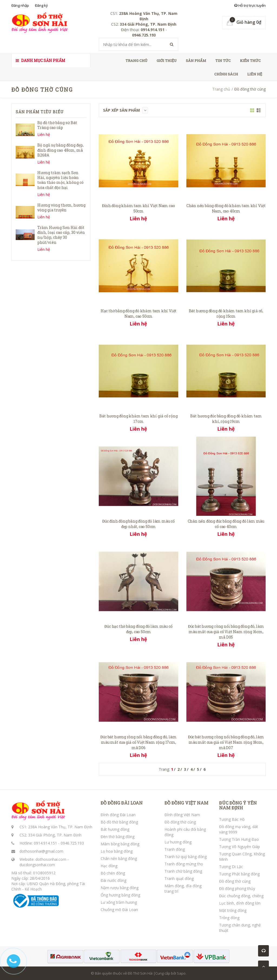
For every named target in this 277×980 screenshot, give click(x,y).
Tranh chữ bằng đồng (183, 871)
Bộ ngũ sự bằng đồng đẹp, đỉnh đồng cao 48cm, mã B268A (60, 150)
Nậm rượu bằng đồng (120, 888)
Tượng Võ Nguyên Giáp (240, 847)
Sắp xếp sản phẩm (125, 110)
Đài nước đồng (113, 880)
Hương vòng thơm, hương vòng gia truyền (61, 207)
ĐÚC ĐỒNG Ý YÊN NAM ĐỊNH (238, 805)
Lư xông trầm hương (119, 902)
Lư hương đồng (178, 842)
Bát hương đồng (115, 829)
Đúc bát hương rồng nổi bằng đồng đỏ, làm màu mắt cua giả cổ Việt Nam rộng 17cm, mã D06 (138, 742)
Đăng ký (41, 5)
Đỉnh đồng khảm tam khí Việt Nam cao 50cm (138, 208)
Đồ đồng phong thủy (237, 888)
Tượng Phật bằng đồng (239, 874)
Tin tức (223, 61)
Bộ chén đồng (113, 873)
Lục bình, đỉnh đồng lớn (240, 903)
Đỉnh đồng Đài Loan (118, 815)
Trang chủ (136, 61)
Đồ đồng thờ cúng (180, 822)
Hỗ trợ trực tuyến (250, 5)
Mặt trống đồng (233, 910)
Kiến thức (250, 61)
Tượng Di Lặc (231, 867)
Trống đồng (229, 918)
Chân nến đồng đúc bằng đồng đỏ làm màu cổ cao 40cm (226, 524)
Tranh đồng (175, 849)
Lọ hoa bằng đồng (117, 851)
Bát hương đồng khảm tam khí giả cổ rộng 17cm (138, 419)
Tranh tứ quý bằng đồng (186, 857)
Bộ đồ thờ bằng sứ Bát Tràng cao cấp (57, 125)
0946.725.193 (72, 843)
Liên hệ (255, 74)
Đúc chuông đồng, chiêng (241, 896)
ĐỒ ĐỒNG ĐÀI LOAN (122, 803)
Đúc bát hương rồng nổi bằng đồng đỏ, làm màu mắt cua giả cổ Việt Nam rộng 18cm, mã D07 (226, 742)
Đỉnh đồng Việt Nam (182, 815)
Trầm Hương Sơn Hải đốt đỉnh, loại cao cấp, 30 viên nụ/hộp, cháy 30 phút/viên (61, 235)
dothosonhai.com (51, 859)
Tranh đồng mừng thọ (184, 864)
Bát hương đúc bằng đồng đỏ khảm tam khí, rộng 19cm (226, 419)
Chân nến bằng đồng (119, 858)
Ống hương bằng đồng (120, 895)
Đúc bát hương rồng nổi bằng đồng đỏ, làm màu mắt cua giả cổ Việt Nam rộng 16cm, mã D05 (226, 632)
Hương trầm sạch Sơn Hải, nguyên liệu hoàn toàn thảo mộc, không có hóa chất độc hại (60, 180)
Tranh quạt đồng (179, 878)
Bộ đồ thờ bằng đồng (119, 822)
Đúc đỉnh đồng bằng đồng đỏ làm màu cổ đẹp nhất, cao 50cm (138, 524)
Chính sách (226, 74)
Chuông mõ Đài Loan (119, 910)
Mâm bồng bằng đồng (120, 844)
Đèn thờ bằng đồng (118, 837)
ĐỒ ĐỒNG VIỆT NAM (186, 803)
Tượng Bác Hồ (232, 819)
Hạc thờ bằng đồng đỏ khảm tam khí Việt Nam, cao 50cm (138, 313)
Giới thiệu (167, 61)
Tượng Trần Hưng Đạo (239, 839)
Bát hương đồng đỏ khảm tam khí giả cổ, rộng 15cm (226, 313)
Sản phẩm (196, 61)
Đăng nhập (20, 5)
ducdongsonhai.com (37, 865)
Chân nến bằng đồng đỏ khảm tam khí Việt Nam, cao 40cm (226, 208)
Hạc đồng (109, 866)
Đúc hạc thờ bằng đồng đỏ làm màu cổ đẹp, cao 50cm (138, 629)
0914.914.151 (45, 843)
